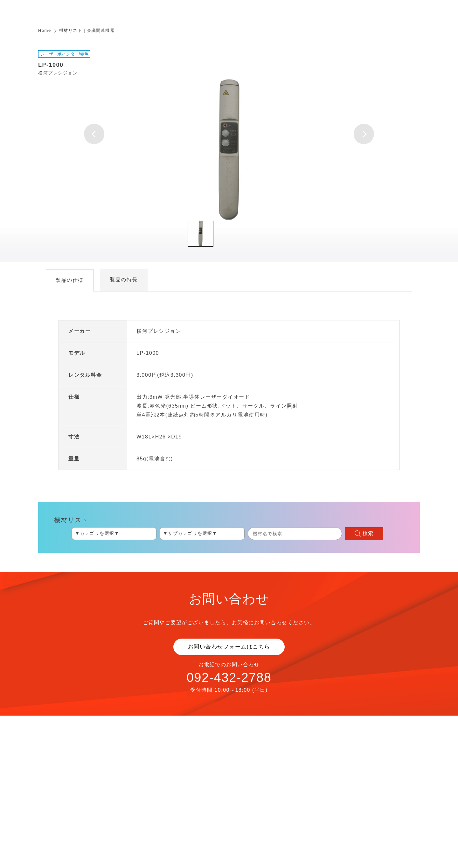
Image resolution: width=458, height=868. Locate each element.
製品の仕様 (70, 280)
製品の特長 (124, 280)
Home (45, 30)
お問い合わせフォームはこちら (229, 647)
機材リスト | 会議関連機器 (87, 30)
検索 (368, 533)
